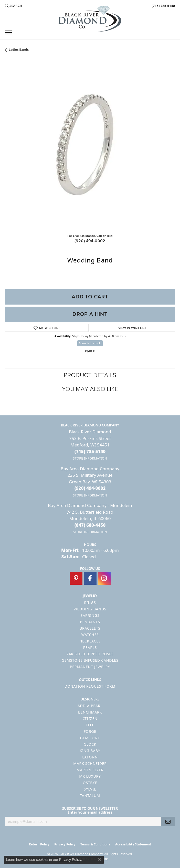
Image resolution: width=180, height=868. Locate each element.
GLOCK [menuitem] (90, 744)
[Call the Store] (90, 451)
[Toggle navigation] (8, 32)
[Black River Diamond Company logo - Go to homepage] (90, 19)
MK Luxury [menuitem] (90, 776)
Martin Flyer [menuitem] (90, 770)
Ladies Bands (19, 50)
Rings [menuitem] (90, 603)
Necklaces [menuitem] (90, 641)
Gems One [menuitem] (90, 738)
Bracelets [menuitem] (90, 628)
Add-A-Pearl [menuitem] (90, 706)
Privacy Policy (65, 844)
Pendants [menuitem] (90, 622)
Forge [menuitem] (90, 731)
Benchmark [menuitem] (90, 712)
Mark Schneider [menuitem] (90, 763)
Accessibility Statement (133, 844)
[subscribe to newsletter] (168, 821)
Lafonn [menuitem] (90, 757)
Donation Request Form (90, 686)
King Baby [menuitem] (90, 751)
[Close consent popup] (100, 860)
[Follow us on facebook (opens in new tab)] (90, 578)
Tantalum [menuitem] (90, 796)
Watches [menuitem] (90, 635)
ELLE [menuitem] (90, 725)
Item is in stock (90, 343)
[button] (14, 6)
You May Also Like (90, 389)
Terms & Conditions (95, 844)
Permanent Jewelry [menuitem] (90, 667)
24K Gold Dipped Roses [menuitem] (90, 654)
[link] (163, 6)
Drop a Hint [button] (90, 314)
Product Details (90, 375)
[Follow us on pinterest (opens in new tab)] (76, 578)
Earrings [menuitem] (90, 615)
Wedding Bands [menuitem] (90, 609)
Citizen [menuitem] (90, 719)
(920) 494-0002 (90, 241)
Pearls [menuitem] (90, 647)
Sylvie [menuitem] (90, 789)
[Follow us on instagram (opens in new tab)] (104, 578)
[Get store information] (90, 458)
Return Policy (39, 844)
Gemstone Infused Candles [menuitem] (90, 660)
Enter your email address (90, 812)
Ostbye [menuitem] (90, 783)
